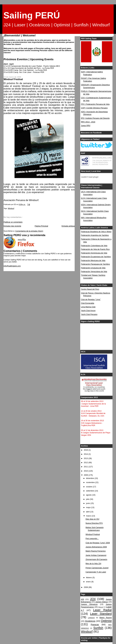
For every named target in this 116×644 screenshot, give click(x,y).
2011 (86, 467)
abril (88, 512)
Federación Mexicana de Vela (93, 261)
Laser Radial (102, 610)
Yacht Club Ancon (88, 311)
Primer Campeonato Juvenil (97, 568)
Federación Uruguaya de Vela (93, 268)
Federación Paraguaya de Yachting (95, 264)
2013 (86, 458)
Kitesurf (101, 607)
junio (88, 503)
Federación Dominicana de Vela (94, 253)
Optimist (106, 621)
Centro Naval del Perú (90, 289)
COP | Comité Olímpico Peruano (94, 108)
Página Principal (41, 226)
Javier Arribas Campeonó (96, 555)
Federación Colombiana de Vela (94, 246)
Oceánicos (90, 621)
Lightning (91, 618)
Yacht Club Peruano (89, 314)
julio (88, 499)
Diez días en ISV (93, 519)
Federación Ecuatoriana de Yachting (96, 257)
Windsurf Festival (93, 534)
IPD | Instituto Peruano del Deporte (95, 118)
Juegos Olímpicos (89, 604)
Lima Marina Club (88, 307)
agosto (89, 495)
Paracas (95, 624)
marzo (89, 516)
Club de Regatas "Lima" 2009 (98, 543)
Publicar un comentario (13, 222)
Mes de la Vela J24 (93, 564)
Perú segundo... (92, 539)
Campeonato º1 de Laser (96, 572)
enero (89, 582)
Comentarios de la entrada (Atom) (29, 231)
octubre (89, 487)
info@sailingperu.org (12, 266)
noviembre (91, 482)
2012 (86, 463)
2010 (86, 471)
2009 (86, 475)
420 (82, 599)
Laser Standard (101, 614)
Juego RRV (86, 126)
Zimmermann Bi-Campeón (96, 559)
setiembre (90, 491)
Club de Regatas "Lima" (91, 300)
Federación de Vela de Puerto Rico (95, 249)
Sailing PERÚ (32, 15)
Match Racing (106, 618)
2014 (86, 454)
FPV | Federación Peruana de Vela (95, 104)
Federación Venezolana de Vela (94, 272)
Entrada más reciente (12, 226)
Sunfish (98, 628)
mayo (89, 507)
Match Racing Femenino (96, 551)
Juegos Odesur (102, 602)
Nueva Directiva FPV (94, 523)
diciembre (90, 478)
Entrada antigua (68, 226)
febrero (89, 578)
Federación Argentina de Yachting (95, 235)
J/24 (93, 599)
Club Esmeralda (88, 303)
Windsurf (11, 208)
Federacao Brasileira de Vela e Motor (96, 232)
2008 (86, 587)
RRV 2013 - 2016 (88, 122)
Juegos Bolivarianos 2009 (96, 547)
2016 (86, 450)
